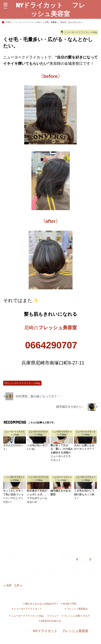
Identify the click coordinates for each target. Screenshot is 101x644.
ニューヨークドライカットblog (24, 383)
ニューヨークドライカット (28, 609)
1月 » (18, 585)
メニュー (54, 616)
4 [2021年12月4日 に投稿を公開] (77, 559)
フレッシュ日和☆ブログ (77, 616)
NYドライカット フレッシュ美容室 (50, 9)
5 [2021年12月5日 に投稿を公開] (90, 559)
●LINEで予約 (70, 604)
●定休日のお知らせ (51, 621)
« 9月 (8, 585)
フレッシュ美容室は (77, 609)
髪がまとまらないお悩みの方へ (42, 604)
